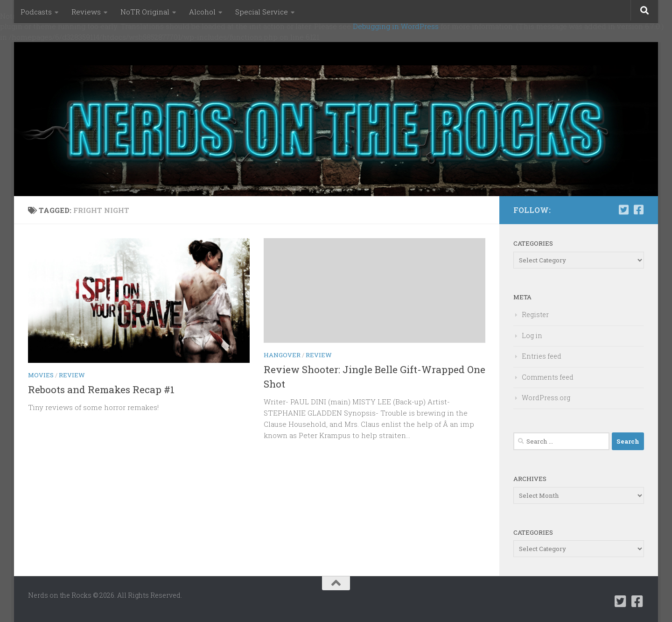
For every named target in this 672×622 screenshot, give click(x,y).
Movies (41, 375)
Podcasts (36, 12)
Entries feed (542, 356)
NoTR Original (145, 12)
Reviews (86, 12)
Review (72, 375)
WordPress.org (546, 398)
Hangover (282, 355)
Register (535, 315)
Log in (532, 336)
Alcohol (202, 12)
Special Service (262, 12)
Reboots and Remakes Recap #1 (101, 389)
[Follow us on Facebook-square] (638, 210)
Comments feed (548, 377)
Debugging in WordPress (396, 26)
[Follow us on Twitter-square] (623, 210)
